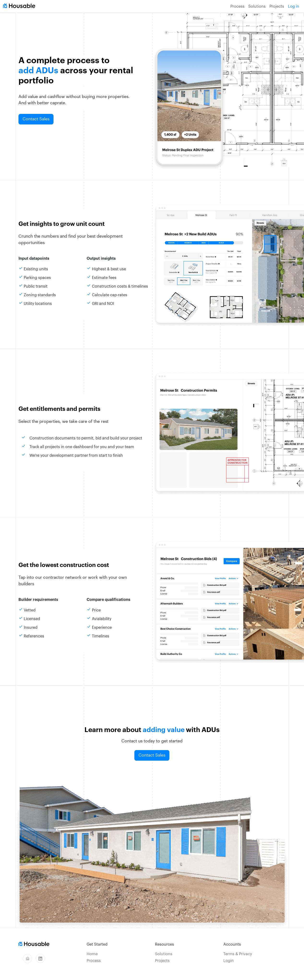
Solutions (257, 6)
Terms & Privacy (238, 954)
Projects (277, 6)
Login (229, 961)
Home (92, 954)
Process (237, 6)
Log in (294, 6)
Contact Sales (36, 119)
